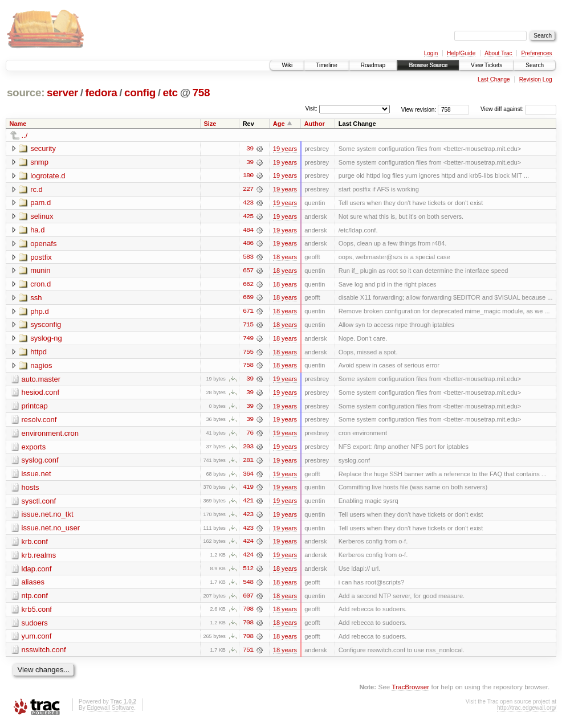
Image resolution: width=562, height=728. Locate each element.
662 (248, 285)
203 (248, 449)
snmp (39, 162)
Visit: (311, 109)
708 (248, 614)
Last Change (494, 79)
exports (34, 449)
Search (535, 65)
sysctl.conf (39, 504)
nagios (41, 367)
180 (248, 176)
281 (248, 463)
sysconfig (46, 326)
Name (18, 124)
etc (170, 93)
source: (26, 93)
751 (248, 655)
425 (248, 217)
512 (248, 572)
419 (248, 490)
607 (248, 600)
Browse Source (428, 65)
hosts (30, 490)
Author (315, 124)
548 (248, 586)
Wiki (287, 65)
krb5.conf (37, 613)
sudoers (35, 627)
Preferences (537, 53)
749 (248, 340)
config (140, 93)
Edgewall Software (110, 712)
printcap (35, 408)
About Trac (498, 53)
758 (201, 93)
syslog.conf (40, 463)
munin (40, 271)
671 (248, 313)
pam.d (40, 203)
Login (431, 53)
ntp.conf (35, 600)
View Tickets (486, 65)
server (62, 93)
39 (250, 149)
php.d (40, 312)
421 (248, 504)
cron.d (40, 285)
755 (248, 354)
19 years (285, 149)
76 (250, 436)
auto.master (41, 381)
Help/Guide (461, 53)
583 (248, 258)
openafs (43, 244)
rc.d (36, 189)
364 (248, 477)
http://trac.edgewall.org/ (527, 712)
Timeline (326, 65)
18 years (285, 258)
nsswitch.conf (44, 654)
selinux (42, 217)
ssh (36, 299)
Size (210, 124)
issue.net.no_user (51, 531)
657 (248, 272)
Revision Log (536, 79)
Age (279, 124)
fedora (101, 93)
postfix (41, 258)
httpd (38, 353)
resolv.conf (39, 422)
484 (248, 231)
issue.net (36, 477)
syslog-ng (46, 340)
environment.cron (50, 435)
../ (25, 135)
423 (248, 203)
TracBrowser (410, 691)
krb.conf (35, 545)
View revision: (419, 109)
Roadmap (373, 65)
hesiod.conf (41, 394)
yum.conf (37, 641)
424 (248, 545)
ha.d (37, 230)
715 (248, 326)
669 (248, 299)
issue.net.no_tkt (48, 518)
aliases (33, 586)
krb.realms (39, 559)
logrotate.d (48, 176)
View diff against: (518, 109)
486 (248, 244)
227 (248, 190)
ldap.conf (37, 572)
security (43, 148)
